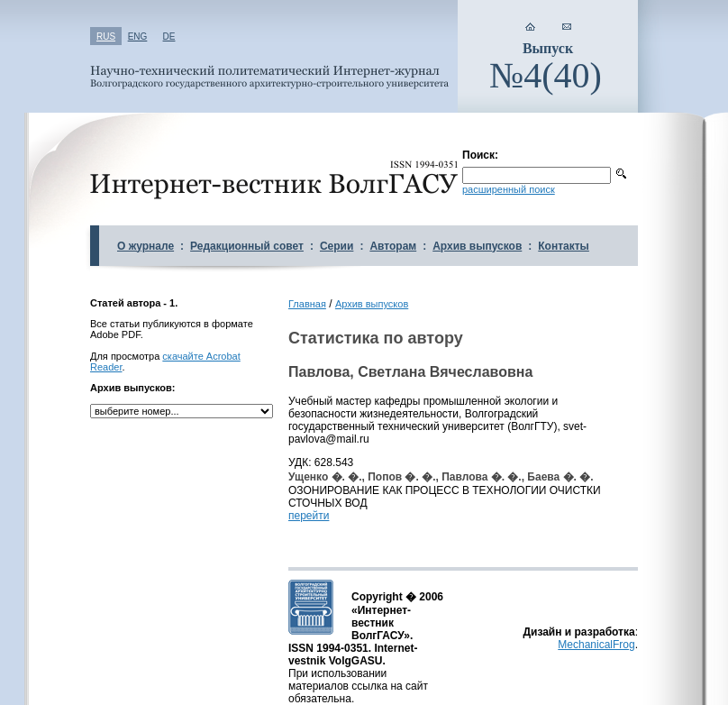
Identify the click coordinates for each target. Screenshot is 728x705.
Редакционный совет (247, 246)
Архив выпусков (477, 246)
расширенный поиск (509, 189)
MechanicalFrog (596, 645)
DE (169, 37)
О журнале (146, 246)
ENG (138, 37)
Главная (307, 304)
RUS (106, 37)
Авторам (393, 246)
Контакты (564, 246)
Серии (337, 246)
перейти (309, 516)
